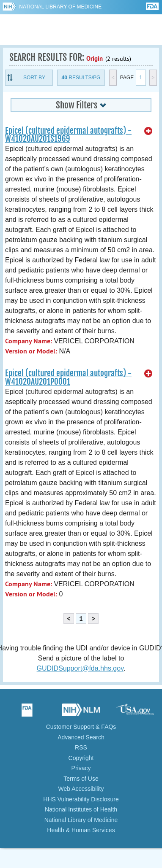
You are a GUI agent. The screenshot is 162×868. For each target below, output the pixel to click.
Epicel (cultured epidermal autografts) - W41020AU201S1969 (68, 135)
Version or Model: (31, 351)
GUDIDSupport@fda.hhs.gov (80, 668)
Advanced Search (81, 737)
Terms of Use (81, 779)
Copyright (81, 758)
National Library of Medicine (60, 7)
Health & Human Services (81, 830)
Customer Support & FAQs (81, 727)
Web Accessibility (81, 789)
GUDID (81, 30)
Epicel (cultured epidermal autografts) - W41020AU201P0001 (68, 377)
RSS (81, 747)
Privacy (81, 768)
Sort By (34, 78)
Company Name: (29, 341)
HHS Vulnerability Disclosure (81, 799)
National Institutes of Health (81, 809)
